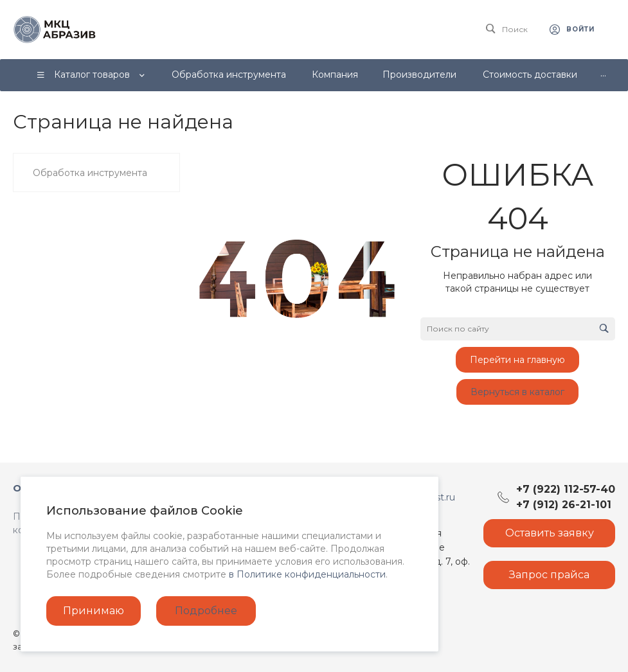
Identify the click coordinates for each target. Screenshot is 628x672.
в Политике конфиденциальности (307, 574)
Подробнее (206, 611)
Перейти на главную (517, 360)
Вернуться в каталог (517, 392)
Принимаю (94, 611)
